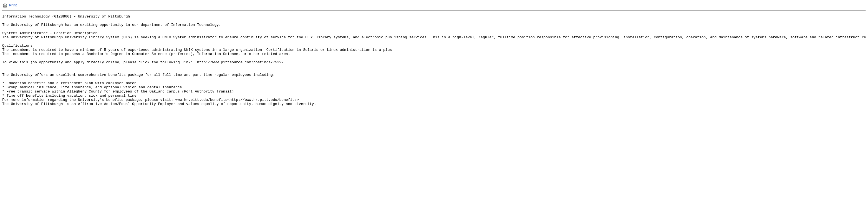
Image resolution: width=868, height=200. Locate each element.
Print (13, 5)
